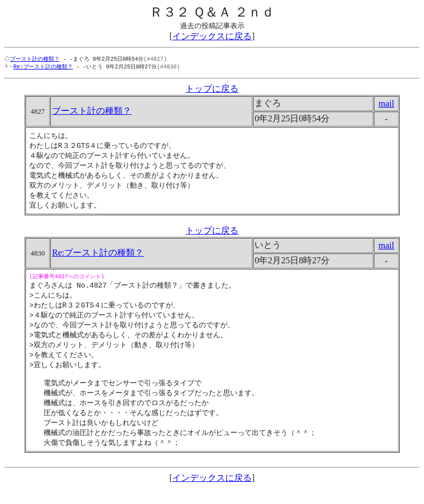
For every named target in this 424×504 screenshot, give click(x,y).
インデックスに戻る (212, 36)
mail (386, 105)
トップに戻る (212, 90)
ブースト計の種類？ (36, 59)
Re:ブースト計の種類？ (43, 67)
